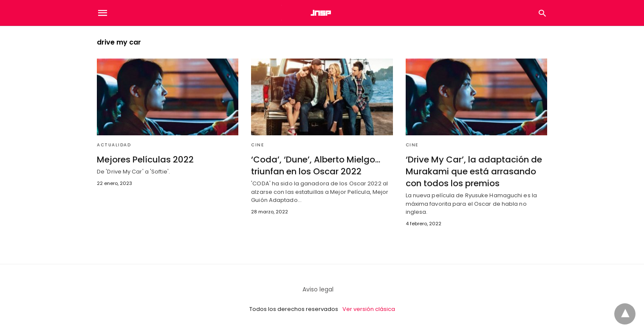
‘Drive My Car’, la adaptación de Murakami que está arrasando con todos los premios (474, 171)
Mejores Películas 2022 (145, 160)
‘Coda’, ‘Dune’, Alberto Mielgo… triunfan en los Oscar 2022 (316, 165)
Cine (257, 145)
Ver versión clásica (369, 309)
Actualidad (114, 145)
